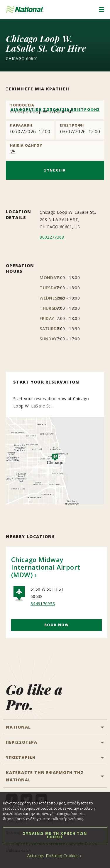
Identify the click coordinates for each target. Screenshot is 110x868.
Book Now (57, 625)
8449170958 (43, 604)
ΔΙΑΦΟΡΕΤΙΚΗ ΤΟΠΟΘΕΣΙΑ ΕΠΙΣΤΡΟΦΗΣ (55, 110)
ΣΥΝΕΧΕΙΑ (55, 170)
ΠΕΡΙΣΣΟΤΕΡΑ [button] (22, 742)
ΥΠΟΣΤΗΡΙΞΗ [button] (21, 757)
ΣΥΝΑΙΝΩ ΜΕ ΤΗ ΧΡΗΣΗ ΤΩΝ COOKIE (55, 835)
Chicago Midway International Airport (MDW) (46, 567)
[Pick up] (30, 130)
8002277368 (52, 237)
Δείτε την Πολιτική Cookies (53, 856)
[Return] (80, 130)
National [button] (18, 727)
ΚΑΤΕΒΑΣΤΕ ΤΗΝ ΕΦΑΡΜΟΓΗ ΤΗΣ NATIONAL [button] (45, 776)
